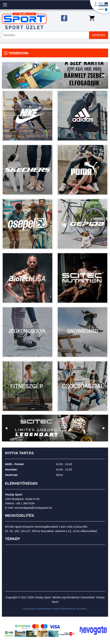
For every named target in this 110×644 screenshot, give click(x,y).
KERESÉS (99, 35)
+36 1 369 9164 (25, 503)
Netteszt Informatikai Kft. (64, 609)
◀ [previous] (8, 77)
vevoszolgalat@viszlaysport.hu (33, 508)
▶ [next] (105, 77)
